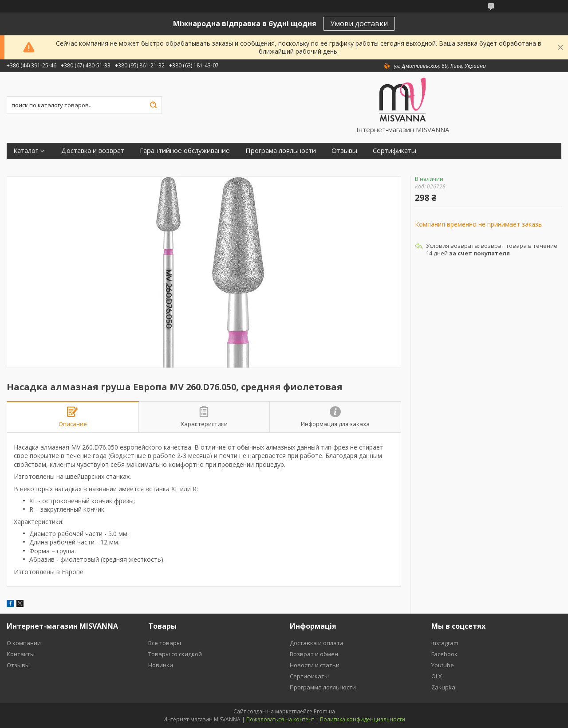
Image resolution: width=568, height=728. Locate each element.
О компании (24, 643)
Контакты (21, 654)
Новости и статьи (315, 665)
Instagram (445, 643)
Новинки (161, 665)
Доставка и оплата (317, 643)
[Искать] (153, 105)
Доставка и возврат (93, 151)
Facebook (444, 654)
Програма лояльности (281, 151)
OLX (437, 676)
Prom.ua (324, 711)
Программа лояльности (323, 687)
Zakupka (443, 687)
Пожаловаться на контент (280, 719)
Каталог (26, 151)
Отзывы (344, 151)
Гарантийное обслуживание (185, 151)
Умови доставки (359, 23)
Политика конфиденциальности (363, 719)
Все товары (165, 643)
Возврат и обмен (314, 654)
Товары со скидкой (175, 654)
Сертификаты (394, 151)
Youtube (443, 665)
